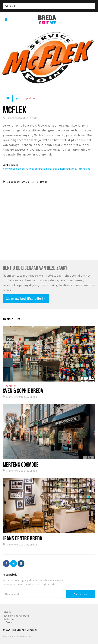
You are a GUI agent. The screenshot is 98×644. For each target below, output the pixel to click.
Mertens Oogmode (21, 464)
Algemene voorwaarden (16, 616)
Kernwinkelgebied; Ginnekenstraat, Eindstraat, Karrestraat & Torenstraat (47, 169)
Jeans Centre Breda (22, 538)
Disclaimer (9, 619)
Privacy (7, 612)
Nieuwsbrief (11, 574)
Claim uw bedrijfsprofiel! (25, 298)
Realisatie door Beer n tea (17, 636)
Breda (10, 622)
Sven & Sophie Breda (23, 391)
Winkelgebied (11, 165)
